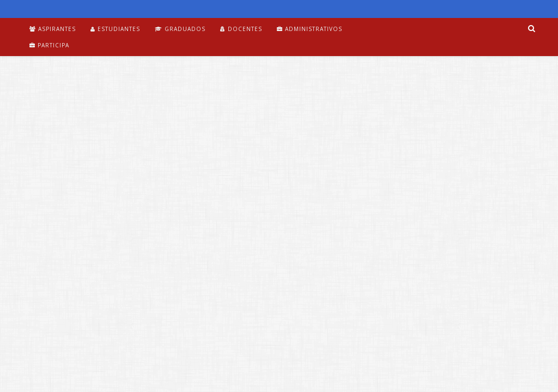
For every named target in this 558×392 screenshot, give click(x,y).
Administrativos (310, 29)
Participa (49, 45)
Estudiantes (115, 29)
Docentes (241, 29)
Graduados (180, 29)
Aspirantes (53, 29)
